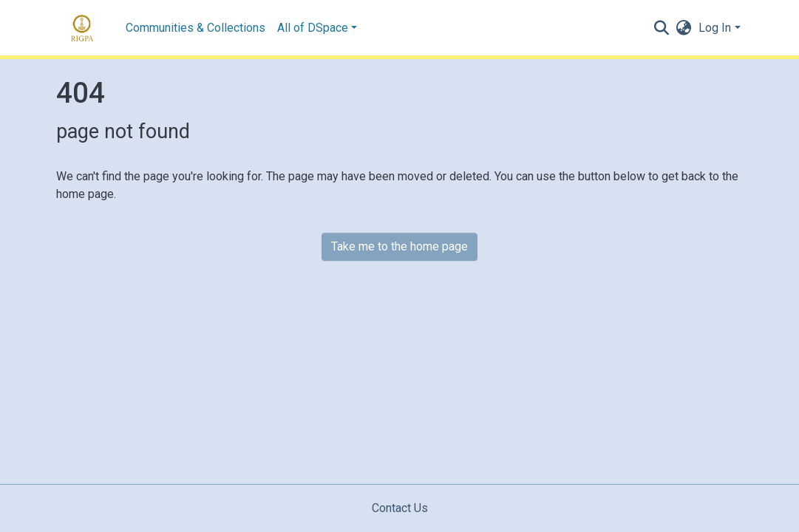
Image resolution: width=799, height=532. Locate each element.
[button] (683, 28)
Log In (715, 28)
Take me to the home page (399, 246)
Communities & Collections (195, 28)
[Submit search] (661, 28)
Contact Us (400, 508)
